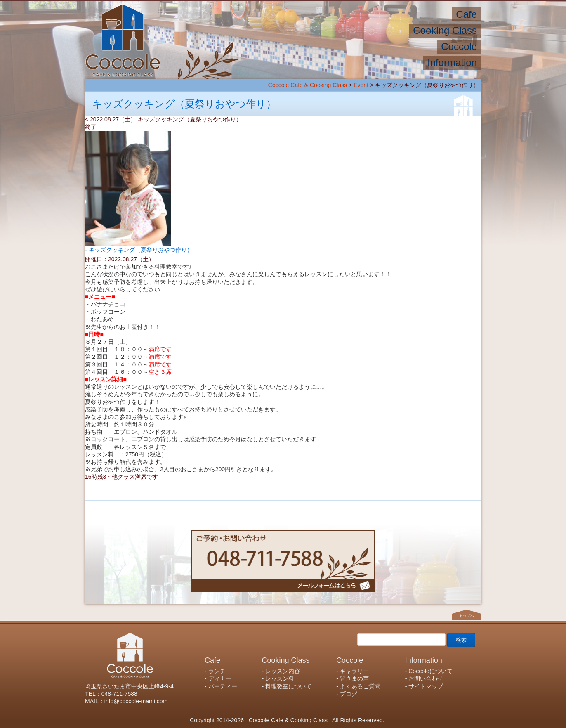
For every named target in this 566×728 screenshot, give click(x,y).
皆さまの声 (354, 678)
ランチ (217, 671)
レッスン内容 (283, 671)
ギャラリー (354, 671)
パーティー (223, 686)
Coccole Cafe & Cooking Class (308, 85)
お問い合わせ (426, 678)
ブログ (349, 694)
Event (361, 85)
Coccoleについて (430, 671)
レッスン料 (280, 678)
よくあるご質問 (360, 686)
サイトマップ (426, 686)
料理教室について (288, 686)
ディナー (220, 678)
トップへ (467, 616)
